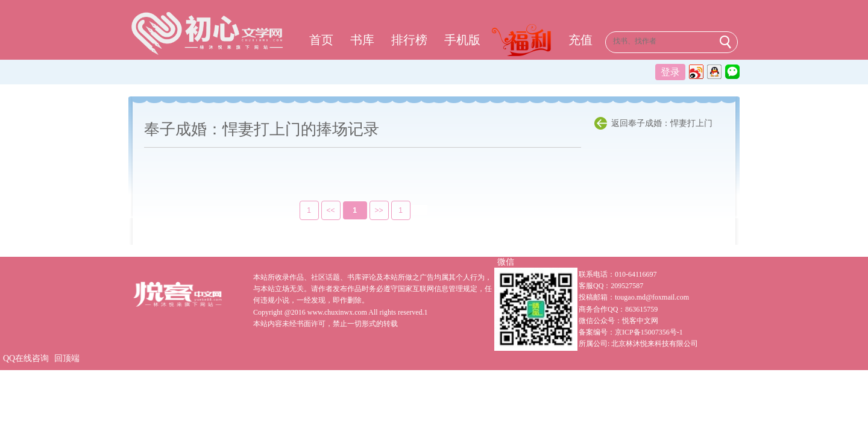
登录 (670, 72)
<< (322, 210)
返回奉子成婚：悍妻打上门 (662, 123)
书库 (362, 40)
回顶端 (67, 358)
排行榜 (409, 40)
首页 (321, 40)
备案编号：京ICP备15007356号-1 (631, 332)
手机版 (462, 40)
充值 (580, 40)
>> (371, 210)
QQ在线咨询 (26, 358)
